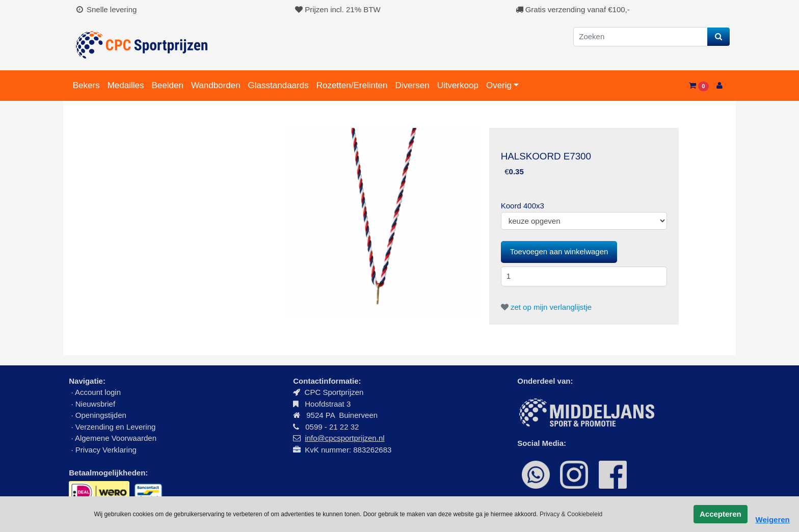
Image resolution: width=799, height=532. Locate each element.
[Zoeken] (640, 37)
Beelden (167, 85)
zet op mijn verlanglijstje (546, 307)
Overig (499, 85)
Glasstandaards (278, 85)
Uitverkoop (458, 85)
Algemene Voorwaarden (116, 438)
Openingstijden (101, 415)
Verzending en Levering (116, 427)
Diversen (412, 85)
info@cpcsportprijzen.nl (344, 438)
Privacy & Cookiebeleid (571, 514)
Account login (98, 392)
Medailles (126, 85)
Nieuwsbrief (97, 404)
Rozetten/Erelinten (352, 85)
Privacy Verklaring (106, 450)
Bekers (86, 85)
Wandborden (216, 85)
